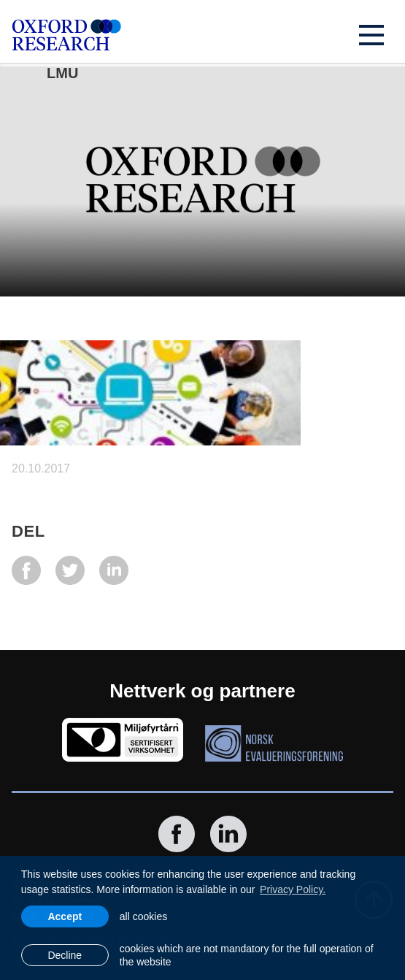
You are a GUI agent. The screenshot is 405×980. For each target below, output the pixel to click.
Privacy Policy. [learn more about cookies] (293, 889)
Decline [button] (65, 955)
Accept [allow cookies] (65, 916)
